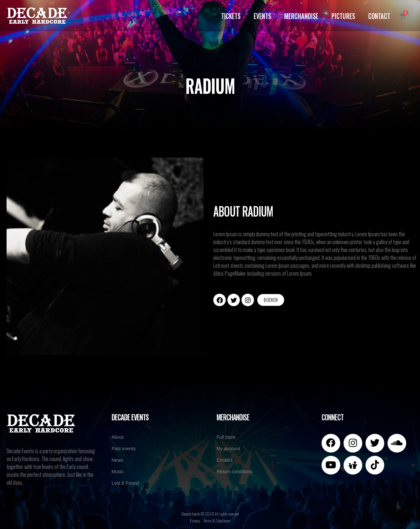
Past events (124, 449)
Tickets (230, 15)
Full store (226, 437)
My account (228, 449)
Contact (378, 15)
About (118, 437)
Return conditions (234, 472)
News (117, 460)
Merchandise (301, 15)
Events (262, 15)
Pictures (343, 15)
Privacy (195, 521)
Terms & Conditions (217, 521)
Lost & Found (125, 483)
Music (118, 472)
